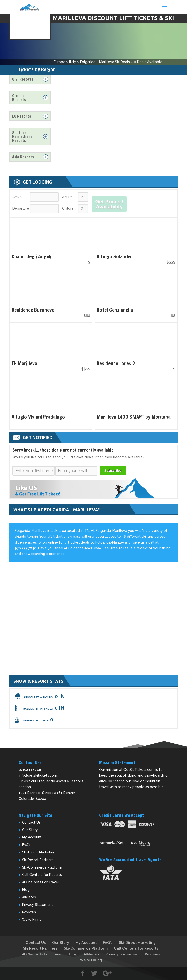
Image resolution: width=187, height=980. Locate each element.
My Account (32, 837)
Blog (26, 890)
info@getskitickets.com (38, 775)
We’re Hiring (32, 920)
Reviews (29, 912)
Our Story (30, 830)
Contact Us (31, 822)
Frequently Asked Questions (60, 781)
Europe (59, 62)
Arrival (17, 197)
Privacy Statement (37, 905)
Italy (73, 62)
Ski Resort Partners (38, 860)
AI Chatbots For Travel (41, 882)
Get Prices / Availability (109, 204)
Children (69, 208)
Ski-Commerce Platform (42, 867)
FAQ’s (26, 845)
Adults (67, 197)
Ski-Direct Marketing (39, 852)
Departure (20, 208)
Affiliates (29, 897)
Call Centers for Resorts (42, 875)
